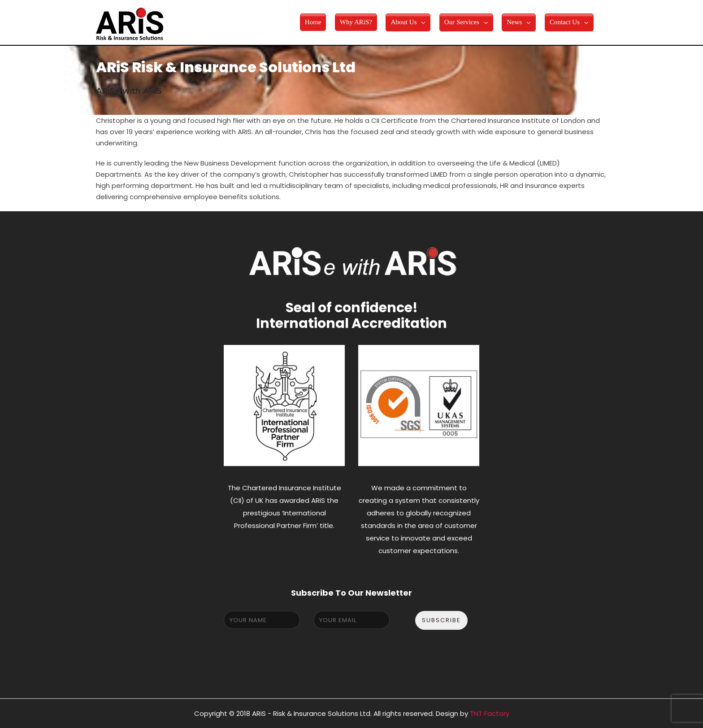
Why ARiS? (356, 22)
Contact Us (565, 22)
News (514, 22)
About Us (404, 22)
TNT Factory (490, 713)
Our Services (462, 22)
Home (313, 22)
